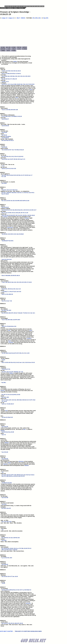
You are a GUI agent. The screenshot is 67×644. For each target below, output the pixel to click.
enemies (11, 342)
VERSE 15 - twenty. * (3, 239)
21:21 (13, 213)
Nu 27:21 (8, 369)
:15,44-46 (4, 483)
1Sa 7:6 (4, 362)
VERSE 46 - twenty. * (3, 582)
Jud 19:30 (4, 159)
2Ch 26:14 (17, 275)
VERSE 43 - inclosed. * (3, 563)
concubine (8, 136)
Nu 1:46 (5, 282)
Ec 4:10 (17, 193)
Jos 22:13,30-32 (12, 395)
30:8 (18, 400)
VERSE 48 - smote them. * (4, 622)
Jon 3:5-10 (32, 362)
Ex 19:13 (4, 508)
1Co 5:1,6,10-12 (19, 156)
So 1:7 (21, 193)
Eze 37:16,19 (5, 194)
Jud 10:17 (4, 84)
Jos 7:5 (4, 435)
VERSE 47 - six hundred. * (4, 588)
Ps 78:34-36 (9, 326)
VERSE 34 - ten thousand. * (4, 471)
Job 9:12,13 (12, 353)
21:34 (19, 476)
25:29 (12, 275)
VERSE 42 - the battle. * (3, 556)
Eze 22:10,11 (10, 140)
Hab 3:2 (29, 590)
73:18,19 (20, 313)
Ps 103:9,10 (11, 590)
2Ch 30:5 (28, 76)
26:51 (9, 282)
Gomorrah (10, 227)
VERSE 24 (3, 346)
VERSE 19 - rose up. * (3, 300)
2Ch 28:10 (9, 313)
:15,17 (3, 110)
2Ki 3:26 (16, 110)
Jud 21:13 (4, 590)
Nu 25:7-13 (5, 395)
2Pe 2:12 (4, 550)
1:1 (9, 292)
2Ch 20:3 (9, 362)
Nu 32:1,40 (5, 79)
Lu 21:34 (14, 476)
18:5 (8, 397)
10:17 (27, 84)
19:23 (6, 150)
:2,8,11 (4, 71)
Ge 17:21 (4, 522)
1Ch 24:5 (16, 175)
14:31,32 (19, 116)
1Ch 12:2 (9, 259)
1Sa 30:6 (8, 320)
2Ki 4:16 (9, 522)
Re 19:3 (18, 538)
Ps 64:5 (18, 320)
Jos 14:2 (4, 175)
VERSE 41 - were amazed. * (4, 547)
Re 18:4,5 (32, 215)
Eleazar (3, 391)
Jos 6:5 (9, 508)
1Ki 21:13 (29, 210)
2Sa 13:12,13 (20, 150)
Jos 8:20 (4, 540)
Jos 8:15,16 (5, 452)
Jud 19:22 (4, 132)
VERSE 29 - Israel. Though (3, 409)
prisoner (28, 603)
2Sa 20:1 (20, 210)
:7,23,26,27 (5, 292)
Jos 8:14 (4, 475)
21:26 (25, 548)
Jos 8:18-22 (5, 459)
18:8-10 (15, 550)
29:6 (18, 475)
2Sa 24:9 (11, 110)
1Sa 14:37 (9, 400)
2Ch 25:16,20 (10, 215)
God (31, 90)
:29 (3, 472)
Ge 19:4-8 (4, 135)
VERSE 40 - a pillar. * (3, 536)
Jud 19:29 (4, 147)
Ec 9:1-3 (28, 313)
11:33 (28, 353)
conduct (5, 217)
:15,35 (3, 583)
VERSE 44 (3, 570)
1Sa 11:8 (14, 282)
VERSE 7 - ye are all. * (3, 155)
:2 (2, 282)
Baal (9, 463)
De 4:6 (9, 156)
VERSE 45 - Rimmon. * (3, 575)
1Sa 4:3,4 (9, 372)
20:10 (9, 201)
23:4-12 (14, 400)
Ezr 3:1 (15, 74)
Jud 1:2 (4, 404)
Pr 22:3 (4, 116)
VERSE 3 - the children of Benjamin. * (7, 115)
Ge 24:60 (4, 183)
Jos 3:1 (4, 301)
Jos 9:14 (10, 159)
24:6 (19, 159)
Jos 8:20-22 (5, 564)
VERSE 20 (3, 304)
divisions (21, 461)
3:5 (25, 353)
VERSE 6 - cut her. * (3, 146)
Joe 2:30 (13, 538)
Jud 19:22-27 (5, 119)
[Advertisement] (25, 3)
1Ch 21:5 (22, 282)
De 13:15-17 (5, 623)
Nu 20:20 (4, 234)
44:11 (33, 193)
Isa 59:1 (4, 383)
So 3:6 (9, 538)
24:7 (22, 213)
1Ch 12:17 (9, 190)
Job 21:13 (9, 475)
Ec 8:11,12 (22, 475)
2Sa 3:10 (15, 76)
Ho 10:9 (9, 310)
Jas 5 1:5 (23, 159)
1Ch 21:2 (23, 76)
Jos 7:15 (14, 150)
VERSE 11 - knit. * (3, 189)
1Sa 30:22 (15, 210)
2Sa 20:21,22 (5, 207)
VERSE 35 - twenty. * (3, 481)
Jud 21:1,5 (5, 168)
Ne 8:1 (19, 74)
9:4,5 (18, 362)
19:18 (9, 289)
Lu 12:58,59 (13, 116)
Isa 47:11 (4, 476)
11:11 (7, 82)
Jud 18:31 (4, 289)
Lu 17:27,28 (20, 548)
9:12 (27, 475)
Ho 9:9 (20, 215)
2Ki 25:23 (32, 84)
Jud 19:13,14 (5, 432)
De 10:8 (4, 397)
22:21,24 (18, 213)
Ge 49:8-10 (10, 294)
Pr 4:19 (14, 475)
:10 (3, 150)
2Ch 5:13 (15, 190)
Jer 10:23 (4, 401)
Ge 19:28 (4, 538)
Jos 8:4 (6, 417)
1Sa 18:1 (4, 190)
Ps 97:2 (17, 353)
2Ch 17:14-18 (28, 282)
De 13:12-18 (12, 71)
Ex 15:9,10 (5, 548)
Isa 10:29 (11, 432)
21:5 (7, 71)
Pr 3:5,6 (33, 400)
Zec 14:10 (15, 576)
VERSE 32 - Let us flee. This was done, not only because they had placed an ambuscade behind (18, 441)
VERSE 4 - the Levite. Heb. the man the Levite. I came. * (13, 124)
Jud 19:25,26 (5, 138)
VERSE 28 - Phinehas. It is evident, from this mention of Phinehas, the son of (15, 389)
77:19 (24, 313)
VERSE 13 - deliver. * (3, 206)
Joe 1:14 (18, 289)
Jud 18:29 (4, 76)
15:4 (18, 282)
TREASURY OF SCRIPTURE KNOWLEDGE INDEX (28, 632)
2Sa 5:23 (10, 417)
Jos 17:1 (10, 79)
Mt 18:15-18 (21, 201)
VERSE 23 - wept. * (3, 325)
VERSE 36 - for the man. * (4, 496)
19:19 (10, 213)
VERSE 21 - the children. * (4, 309)
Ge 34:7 (9, 150)
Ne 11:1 (21, 175)
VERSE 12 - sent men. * (3, 199)
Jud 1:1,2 (4, 294)
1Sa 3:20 (10, 76)
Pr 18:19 (21, 623)
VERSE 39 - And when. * (3, 528)
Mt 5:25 (8, 116)
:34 (3, 417)
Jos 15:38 (14, 84)
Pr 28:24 (13, 193)
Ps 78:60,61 (15, 372)
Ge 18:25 (6, 353)
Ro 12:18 (27, 201)
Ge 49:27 (4, 310)
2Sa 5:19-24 (23, 400)
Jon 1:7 (30, 175)
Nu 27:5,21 (13, 292)
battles (15, 61)
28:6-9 (16, 623)
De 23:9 (4, 313)
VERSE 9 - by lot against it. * (5, 174)
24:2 (19, 76)
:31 (3, 530)
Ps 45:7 (4, 193)
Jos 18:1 (13, 289)
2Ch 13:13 (14, 234)
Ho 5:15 (14, 326)
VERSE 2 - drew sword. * (4, 108)
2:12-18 (27, 362)
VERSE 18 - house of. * (3, 288)
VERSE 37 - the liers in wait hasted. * (7, 503)
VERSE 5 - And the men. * (4, 131)
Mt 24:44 (9, 476)
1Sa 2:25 (4, 215)
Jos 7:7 (4, 400)
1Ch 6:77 (10, 576)
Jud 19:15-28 (5, 126)
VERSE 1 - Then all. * (3, 70)
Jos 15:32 (4, 576)
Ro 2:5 (22, 353)
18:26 (19, 84)
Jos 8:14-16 (5, 427)
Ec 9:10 (14, 168)
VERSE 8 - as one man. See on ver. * (7, 164)
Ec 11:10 (26, 213)
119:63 (8, 193)
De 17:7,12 (5, 213)
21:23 (9, 234)
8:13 (25, 193)
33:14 (15, 548)
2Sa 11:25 (13, 320)
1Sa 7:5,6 (23, 84)
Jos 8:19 (4, 504)
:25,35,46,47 (5, 241)
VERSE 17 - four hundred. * (4, 281)
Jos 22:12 (18, 71)
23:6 (25, 210)
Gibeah (27, 218)
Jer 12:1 (33, 313)
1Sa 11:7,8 (5, 74)
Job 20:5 (9, 483)
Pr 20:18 (15, 159)
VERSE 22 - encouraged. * (4, 318)
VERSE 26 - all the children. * (5, 358)
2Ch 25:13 (11, 623)
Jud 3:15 (4, 259)
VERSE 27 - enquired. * (3, 368)
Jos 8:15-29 (5, 498)
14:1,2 (13, 156)
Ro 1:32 (27, 215)
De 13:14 (4, 201)
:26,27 (3, 326)
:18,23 (3, 360)
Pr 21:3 (10, 168)
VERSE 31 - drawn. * (3, 425)
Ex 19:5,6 (4, 156)
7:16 (11, 301)
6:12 (8, 301)
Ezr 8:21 (13, 362)
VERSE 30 (3, 420)
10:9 (24, 215)
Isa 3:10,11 (31, 475)
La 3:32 (25, 590)
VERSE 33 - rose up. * (3, 457)
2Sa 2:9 (15, 79)
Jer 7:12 (21, 372)
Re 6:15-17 (10, 550)
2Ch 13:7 (34, 210)
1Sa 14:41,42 (10, 175)
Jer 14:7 (20, 590)
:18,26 (3, 82)
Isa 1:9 (16, 590)
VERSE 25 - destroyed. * (3, 352)
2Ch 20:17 (11, 404)
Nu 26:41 (11, 241)
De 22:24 (4, 140)
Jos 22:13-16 (14, 201)
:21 (3, 353)
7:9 (7, 404)
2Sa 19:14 (10, 74)
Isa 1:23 (28, 193)
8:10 (7, 110)
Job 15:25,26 (20, 234)
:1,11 (3, 166)
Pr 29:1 (16, 215)
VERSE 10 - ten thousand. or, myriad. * (8, 182)
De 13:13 (10, 210)
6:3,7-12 (29, 400)
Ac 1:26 (4, 177)
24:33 (19, 395)
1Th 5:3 (23, 476)
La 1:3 (3, 558)
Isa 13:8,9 (10, 548)
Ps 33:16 (14, 313)
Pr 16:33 (26, 175)
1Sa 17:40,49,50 (6, 275)
